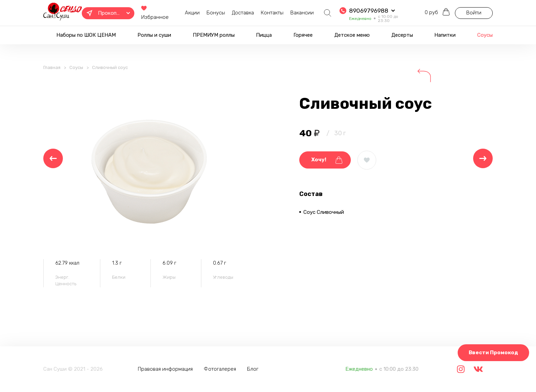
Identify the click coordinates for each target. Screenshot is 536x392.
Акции (192, 13)
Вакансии (302, 13)
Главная (52, 67)
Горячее (303, 35)
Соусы (485, 35)
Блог (253, 369)
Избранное (155, 13)
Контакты (272, 13)
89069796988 (369, 11)
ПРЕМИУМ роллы (214, 35)
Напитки (445, 35)
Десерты (402, 35)
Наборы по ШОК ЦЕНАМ (86, 35)
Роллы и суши (154, 35)
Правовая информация (165, 369)
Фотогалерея (220, 369)
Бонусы (216, 13)
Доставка (243, 13)
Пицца (264, 35)
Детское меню (352, 35)
